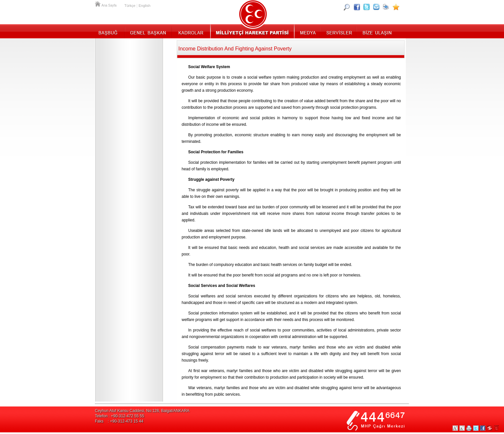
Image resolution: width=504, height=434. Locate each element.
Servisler (339, 31)
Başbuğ (110, 31)
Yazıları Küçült (462, 428)
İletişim (376, 31)
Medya (307, 31)
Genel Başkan (148, 31)
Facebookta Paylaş (483, 428)
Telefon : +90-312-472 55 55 (119, 416)
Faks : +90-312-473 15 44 (119, 421)
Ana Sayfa (98, 3)
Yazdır (469, 428)
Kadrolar (191, 31)
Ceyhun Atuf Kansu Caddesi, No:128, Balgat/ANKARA (142, 411)
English (144, 6)
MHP (252, 31)
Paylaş (490, 428)
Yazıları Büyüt (455, 428)
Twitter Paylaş (476, 428)
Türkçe (130, 6)
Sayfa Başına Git (496, 428)
